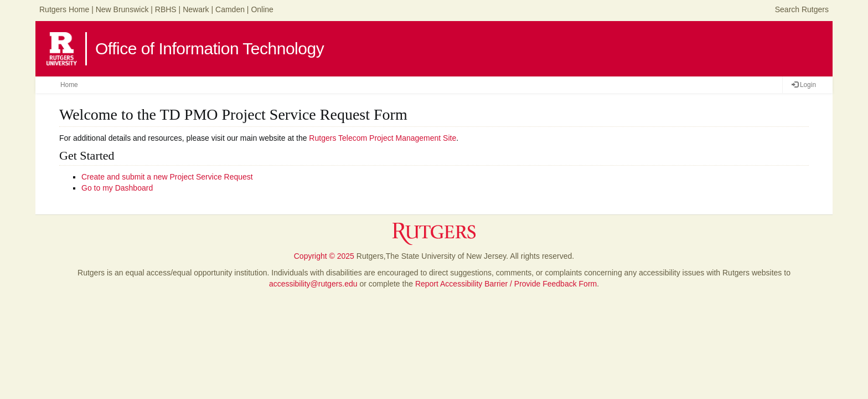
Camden (230, 9)
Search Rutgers (802, 9)
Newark (196, 9)
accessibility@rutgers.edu (313, 284)
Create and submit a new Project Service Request (167, 177)
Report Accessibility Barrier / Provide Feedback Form (506, 284)
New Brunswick (122, 9)
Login (804, 85)
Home (69, 85)
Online (262, 9)
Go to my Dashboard (117, 188)
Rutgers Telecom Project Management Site (383, 138)
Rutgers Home (64, 9)
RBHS (166, 9)
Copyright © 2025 (324, 256)
